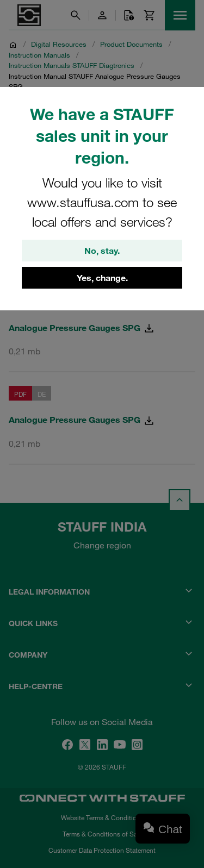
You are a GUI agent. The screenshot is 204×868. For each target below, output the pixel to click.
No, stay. (102, 251)
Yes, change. (102, 278)
